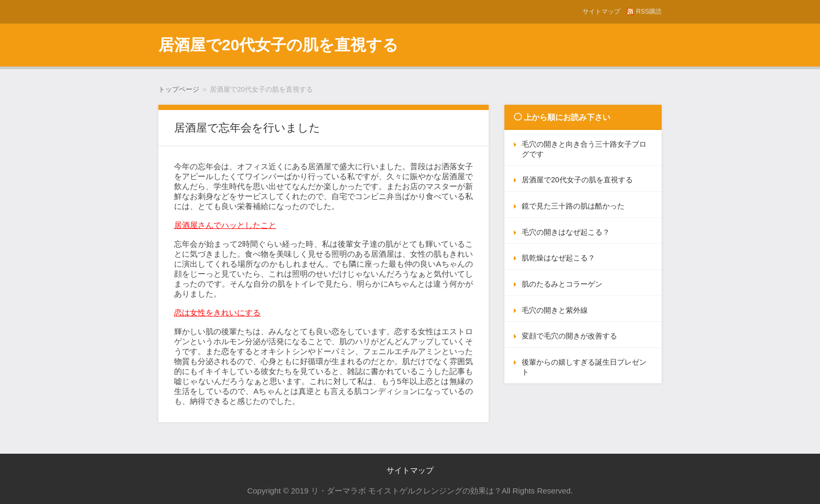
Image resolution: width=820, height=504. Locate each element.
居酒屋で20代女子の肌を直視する (278, 45)
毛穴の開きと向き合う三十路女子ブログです (584, 149)
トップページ (179, 89)
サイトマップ (601, 12)
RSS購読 (649, 12)
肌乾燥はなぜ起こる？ (558, 258)
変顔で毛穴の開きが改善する (569, 336)
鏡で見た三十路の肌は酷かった (573, 206)
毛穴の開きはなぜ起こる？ (566, 232)
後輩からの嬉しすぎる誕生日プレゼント (584, 367)
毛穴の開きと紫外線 (555, 310)
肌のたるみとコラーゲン (562, 284)
